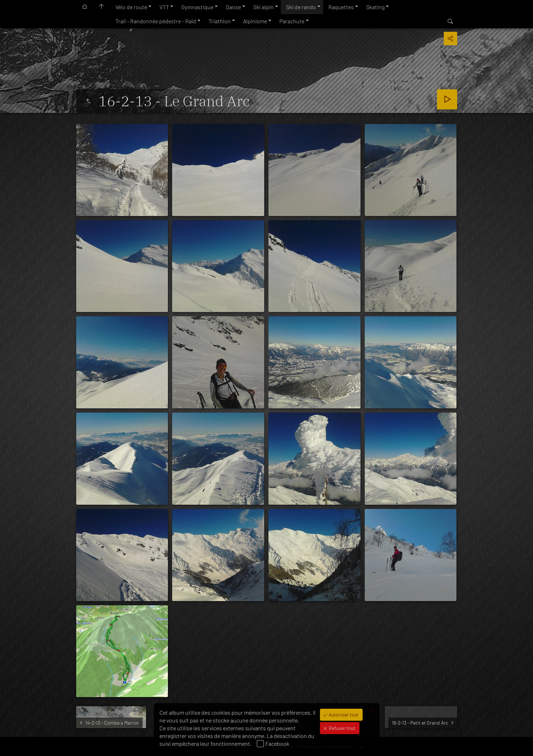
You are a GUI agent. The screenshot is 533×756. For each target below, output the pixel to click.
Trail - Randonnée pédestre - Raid (156, 21)
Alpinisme (255, 21)
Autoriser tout (343, 715)
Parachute (292, 21)
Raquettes (341, 7)
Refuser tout (341, 728)
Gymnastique (197, 7)
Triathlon (220, 21)
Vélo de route (131, 7)
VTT (164, 7)
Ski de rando (301, 7)
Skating (375, 7)
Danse (233, 7)
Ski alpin (264, 7)
